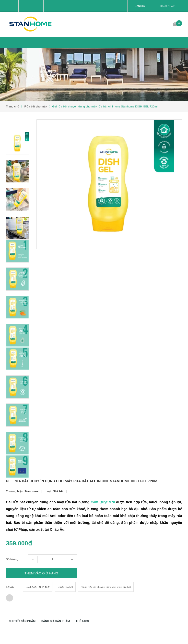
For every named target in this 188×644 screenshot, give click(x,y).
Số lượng (12, 569)
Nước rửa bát (65, 598)
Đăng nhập (167, 6)
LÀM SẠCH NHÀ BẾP (38, 598)
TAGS (10, 598)
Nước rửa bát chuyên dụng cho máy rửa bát (106, 598)
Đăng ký (140, 6)
